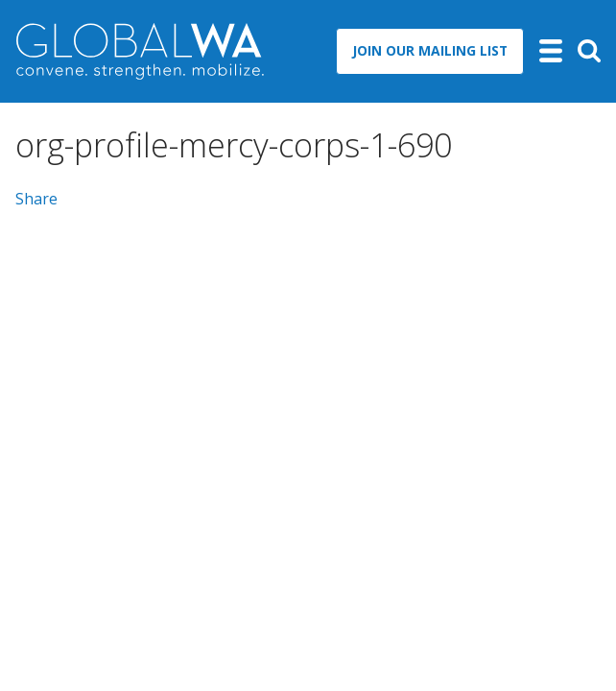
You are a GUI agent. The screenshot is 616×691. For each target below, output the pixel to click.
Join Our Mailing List (430, 50)
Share (36, 199)
